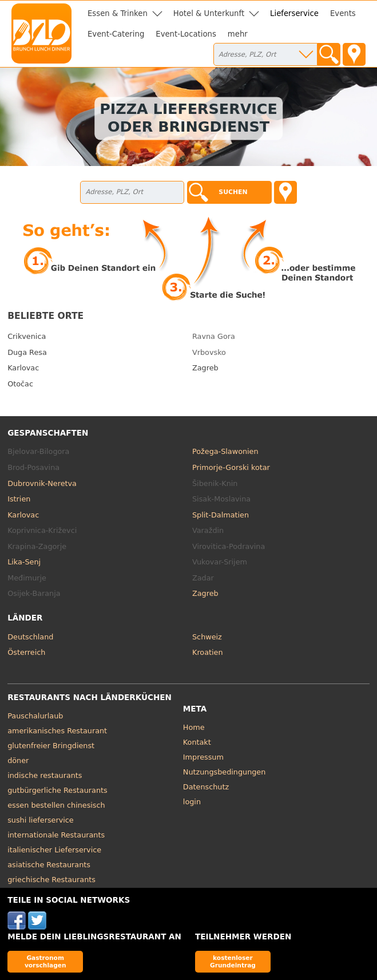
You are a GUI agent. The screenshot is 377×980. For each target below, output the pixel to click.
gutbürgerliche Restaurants (57, 790)
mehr (238, 34)
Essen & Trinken (118, 13)
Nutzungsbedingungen (225, 772)
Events (343, 13)
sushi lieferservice (41, 820)
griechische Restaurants (51, 880)
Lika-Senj (24, 562)
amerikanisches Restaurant (57, 731)
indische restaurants (45, 775)
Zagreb (205, 368)
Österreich (26, 652)
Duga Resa (27, 352)
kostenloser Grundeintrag (233, 961)
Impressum (203, 757)
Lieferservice (294, 13)
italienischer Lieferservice (54, 850)
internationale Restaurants (56, 835)
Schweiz (207, 637)
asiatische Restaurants (49, 865)
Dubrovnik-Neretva (42, 483)
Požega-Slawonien (225, 451)
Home (194, 727)
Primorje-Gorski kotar (231, 467)
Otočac (20, 384)
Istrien (19, 499)
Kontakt (197, 742)
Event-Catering (116, 34)
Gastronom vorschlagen (45, 961)
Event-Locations (186, 34)
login (192, 802)
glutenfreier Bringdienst (51, 746)
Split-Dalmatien (221, 515)
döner (18, 760)
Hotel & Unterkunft (209, 13)
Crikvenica (27, 336)
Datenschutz (206, 787)
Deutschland (30, 637)
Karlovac (23, 368)
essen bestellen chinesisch (56, 805)
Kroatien (208, 652)
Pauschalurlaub (35, 716)
